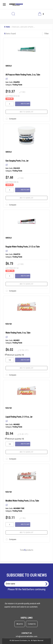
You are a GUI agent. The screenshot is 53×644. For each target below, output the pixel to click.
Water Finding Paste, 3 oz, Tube (18, 333)
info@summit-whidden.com (27, 636)
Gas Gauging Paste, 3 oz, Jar (17, 161)
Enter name (27, 581)
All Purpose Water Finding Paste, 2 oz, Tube (23, 75)
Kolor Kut (9, 324)
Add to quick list (27, 112)
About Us (20, 624)
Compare (11, 119)
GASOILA (8, 66)
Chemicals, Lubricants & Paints (23, 27)
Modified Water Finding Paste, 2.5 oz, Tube (22, 501)
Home (7, 27)
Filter (47, 34)
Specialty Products (43, 27)
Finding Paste (17, 85)
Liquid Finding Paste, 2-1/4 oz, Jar (19, 417)
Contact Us (32, 624)
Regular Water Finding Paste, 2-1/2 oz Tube (23, 247)
